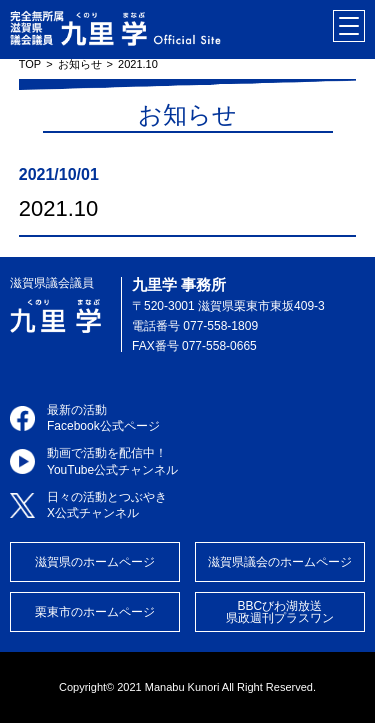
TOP (30, 64)
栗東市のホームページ (95, 612)
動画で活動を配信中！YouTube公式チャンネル (112, 461)
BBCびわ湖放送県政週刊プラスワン (280, 612)
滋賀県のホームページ (95, 562)
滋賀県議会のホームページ (280, 562)
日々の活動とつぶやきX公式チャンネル (107, 505)
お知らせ (80, 64)
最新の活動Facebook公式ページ (103, 418)
